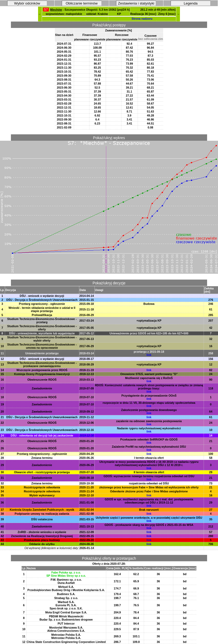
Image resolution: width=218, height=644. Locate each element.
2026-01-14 (87, 548)
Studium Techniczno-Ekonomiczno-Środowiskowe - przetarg (42, 321)
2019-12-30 (87, 435)
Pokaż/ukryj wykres (109, 138)
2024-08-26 (87, 544)
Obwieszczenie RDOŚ (42, 380)
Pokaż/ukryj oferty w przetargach (109, 558)
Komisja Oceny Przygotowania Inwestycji (42, 374)
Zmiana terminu (42, 458)
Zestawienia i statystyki (136, 3)
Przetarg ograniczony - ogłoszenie (42, 304)
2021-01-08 (87, 502)
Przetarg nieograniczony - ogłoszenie (42, 454)
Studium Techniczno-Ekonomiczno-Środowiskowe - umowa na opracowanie (42, 346)
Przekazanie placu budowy (42, 540)
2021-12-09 (87, 532)
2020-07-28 (87, 472)
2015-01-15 (87, 300)
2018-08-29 (87, 364)
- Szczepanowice (68, 10)
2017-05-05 (87, 328)
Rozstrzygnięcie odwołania (42, 487)
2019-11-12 (87, 417)
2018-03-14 (87, 353)
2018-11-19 (87, 370)
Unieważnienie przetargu (42, 353)
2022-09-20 (87, 540)
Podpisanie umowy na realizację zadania (42, 514)
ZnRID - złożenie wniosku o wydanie (42, 532)
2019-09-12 (87, 412)
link (149, 355)
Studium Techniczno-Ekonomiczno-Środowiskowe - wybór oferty (42, 339)
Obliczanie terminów (82, 3)
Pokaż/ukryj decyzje (109, 283)
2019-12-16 (87, 430)
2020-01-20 (87, 441)
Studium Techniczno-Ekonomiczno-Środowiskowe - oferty (42, 328)
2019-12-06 (87, 423)
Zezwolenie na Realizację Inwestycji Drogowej (42, 536)
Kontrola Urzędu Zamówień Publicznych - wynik (42, 510)
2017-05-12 (87, 333)
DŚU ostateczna (42, 519)
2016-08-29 (87, 315)
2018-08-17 (87, 359)
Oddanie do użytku (42, 544)
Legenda (191, 3)
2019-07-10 (87, 397)
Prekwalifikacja (42, 315)
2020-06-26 (87, 458)
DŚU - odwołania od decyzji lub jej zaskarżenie (42, 435)
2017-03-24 (87, 321)
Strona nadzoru (142, 19)
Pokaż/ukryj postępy (109, 25)
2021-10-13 (87, 526)
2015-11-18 (87, 309)
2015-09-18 (87, 304)
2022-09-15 (87, 536)
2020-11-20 (87, 487)
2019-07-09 (87, 388)
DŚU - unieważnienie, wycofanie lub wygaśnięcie (42, 333)
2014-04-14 (87, 296)
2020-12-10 (87, 495)
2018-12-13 (87, 374)
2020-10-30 (87, 483)
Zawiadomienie (42, 388)
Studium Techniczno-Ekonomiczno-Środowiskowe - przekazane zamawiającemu (42, 364)
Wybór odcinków (27, 3)
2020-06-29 (87, 465)
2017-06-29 (87, 346)
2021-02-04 (87, 510)
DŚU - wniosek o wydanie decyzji (42, 296)
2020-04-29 (87, 454)
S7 (46, 10)
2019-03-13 (87, 380)
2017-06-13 (87, 339)
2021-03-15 (87, 519)
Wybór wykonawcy (42, 495)
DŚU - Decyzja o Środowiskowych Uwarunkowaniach (42, 300)
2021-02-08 (87, 514)
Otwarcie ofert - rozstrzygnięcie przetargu (42, 472)
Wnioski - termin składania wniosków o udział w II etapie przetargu (42, 309)
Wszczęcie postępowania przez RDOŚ (42, 370)
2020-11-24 (87, 491)
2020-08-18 (87, 478)
